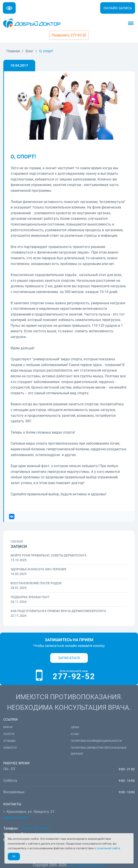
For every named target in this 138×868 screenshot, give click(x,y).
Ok (14, 856)
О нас (75, 734)
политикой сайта (108, 848)
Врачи (8, 727)
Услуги (9, 734)
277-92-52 (74, 676)
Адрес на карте (16, 817)
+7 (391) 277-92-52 (34, 828)
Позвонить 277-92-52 (69, 35)
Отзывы (9, 741)
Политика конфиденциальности (96, 741)
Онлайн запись (118, 8)
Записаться (69, 658)
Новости (10, 748)
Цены (75, 727)
